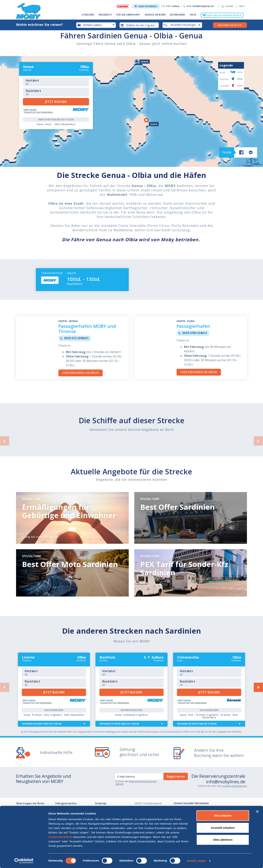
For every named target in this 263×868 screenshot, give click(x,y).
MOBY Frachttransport (148, 803)
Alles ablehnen (223, 840)
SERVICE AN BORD (155, 15)
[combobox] (139, 25)
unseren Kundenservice (235, 786)
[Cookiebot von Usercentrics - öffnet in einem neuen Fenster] (24, 861)
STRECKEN (88, 15)
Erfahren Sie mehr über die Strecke (42, 724)
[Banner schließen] (257, 812)
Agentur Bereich (146, 6)
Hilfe (173, 6)
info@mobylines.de (226, 782)
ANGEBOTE (105, 15)
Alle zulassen (223, 815)
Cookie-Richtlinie (60, 837)
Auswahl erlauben (223, 828)
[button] (242, 6)
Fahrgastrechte (66, 803)
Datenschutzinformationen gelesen (136, 783)
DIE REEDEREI (177, 15)
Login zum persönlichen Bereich (224, 15)
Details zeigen (196, 861)
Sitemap (101, 803)
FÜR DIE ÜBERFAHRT (128, 15)
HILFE (193, 15)
